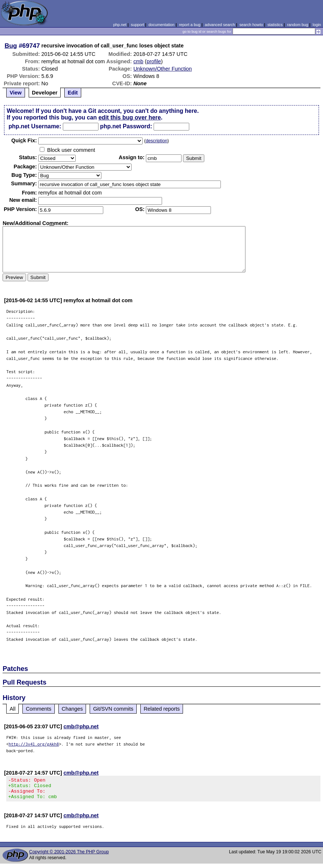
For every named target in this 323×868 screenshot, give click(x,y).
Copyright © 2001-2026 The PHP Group (69, 856)
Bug (11, 46)
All (12, 709)
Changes (72, 709)
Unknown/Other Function (163, 69)
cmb (138, 61)
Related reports (162, 709)
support (137, 25)
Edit (73, 93)
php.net (120, 25)
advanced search (220, 25)
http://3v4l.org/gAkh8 (34, 744)
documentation (161, 25)
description (156, 141)
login (317, 25)
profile (154, 61)
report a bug (190, 25)
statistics (275, 25)
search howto (251, 25)
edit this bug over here (130, 117)
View (16, 93)
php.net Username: (35, 126)
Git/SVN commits (113, 709)
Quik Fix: (24, 140)
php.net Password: (126, 126)
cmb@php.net (81, 726)
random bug (298, 25)
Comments (39, 709)
